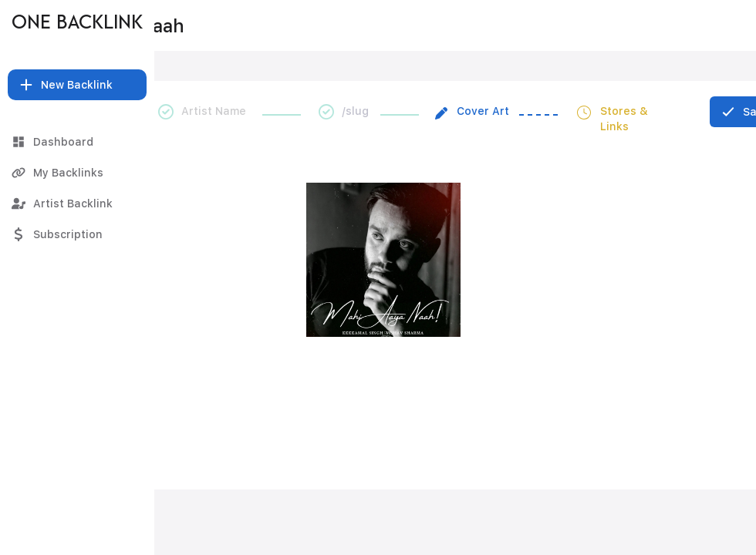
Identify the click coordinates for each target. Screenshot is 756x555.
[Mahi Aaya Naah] (385, 25)
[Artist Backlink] (77, 203)
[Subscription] (77, 234)
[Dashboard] (77, 142)
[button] (77, 85)
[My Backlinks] (77, 173)
